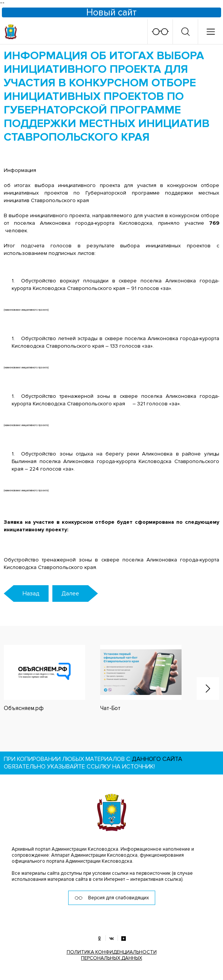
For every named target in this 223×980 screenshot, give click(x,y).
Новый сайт (111, 12)
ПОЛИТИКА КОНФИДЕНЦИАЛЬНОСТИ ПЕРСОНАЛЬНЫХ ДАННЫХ (112, 955)
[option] (133, 678)
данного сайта (157, 759)
